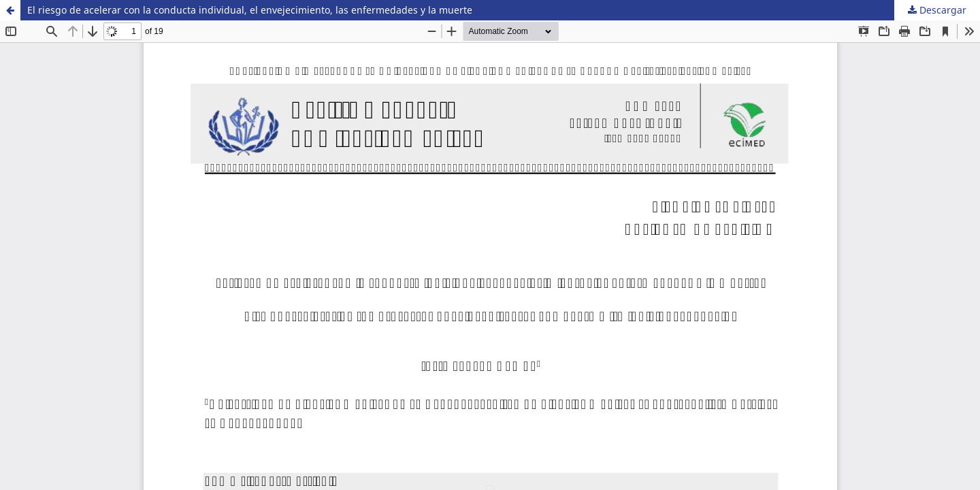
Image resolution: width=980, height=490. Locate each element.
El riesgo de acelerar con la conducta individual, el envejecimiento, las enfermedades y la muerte (250, 10)
